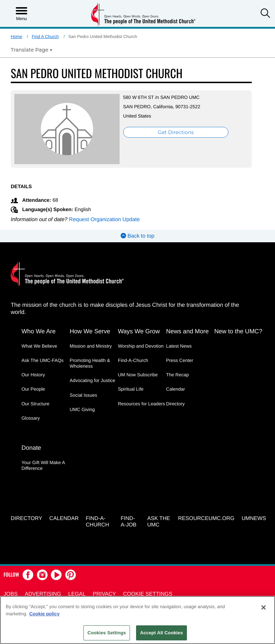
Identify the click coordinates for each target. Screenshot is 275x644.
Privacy (104, 594)
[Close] (264, 607)
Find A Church (45, 37)
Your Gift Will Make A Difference (43, 465)
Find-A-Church (133, 360)
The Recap (178, 375)
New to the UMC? (238, 331)
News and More (187, 331)
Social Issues (84, 395)
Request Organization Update (105, 220)
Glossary (31, 418)
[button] (265, 14)
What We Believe (39, 346)
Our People (33, 389)
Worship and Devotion (141, 346)
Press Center (180, 360)
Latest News (179, 346)
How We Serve (90, 331)
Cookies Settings (107, 633)
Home (16, 37)
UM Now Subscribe (138, 375)
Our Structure (35, 404)
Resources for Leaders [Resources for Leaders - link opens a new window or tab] (141, 404)
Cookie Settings (148, 594)
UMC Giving (82, 409)
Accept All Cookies (161, 633)
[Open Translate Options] (32, 50)
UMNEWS (254, 518)
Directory (175, 404)
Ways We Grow (139, 331)
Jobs (11, 594)
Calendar (176, 389)
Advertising (43, 594)
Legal (77, 594)
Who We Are (38, 331)
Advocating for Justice (93, 380)
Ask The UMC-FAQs (43, 360)
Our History (33, 375)
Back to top (137, 236)
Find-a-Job (129, 522)
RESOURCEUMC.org (206, 518)
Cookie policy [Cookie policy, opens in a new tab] (45, 614)
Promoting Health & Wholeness (90, 363)
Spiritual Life (131, 389)
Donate (31, 448)
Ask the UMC (159, 522)
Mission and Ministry (91, 346)
